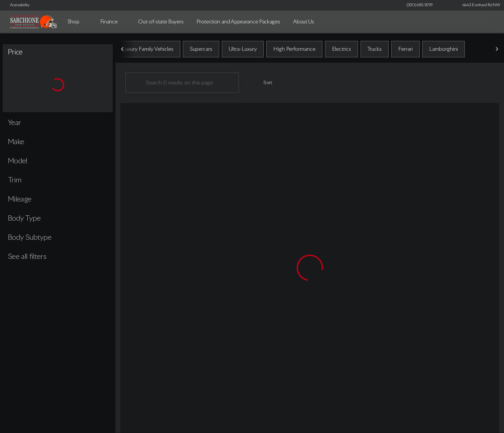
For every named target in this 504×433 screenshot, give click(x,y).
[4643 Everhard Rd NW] (478, 5)
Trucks (375, 49)
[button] (447, 5)
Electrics (341, 49)
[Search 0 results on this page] (182, 83)
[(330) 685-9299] (420, 5)
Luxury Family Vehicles (148, 49)
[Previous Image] (123, 49)
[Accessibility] (17, 5)
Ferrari (405, 49)
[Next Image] (497, 49)
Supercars (201, 49)
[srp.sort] (264, 83)
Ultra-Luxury (243, 49)
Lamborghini (444, 49)
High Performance (294, 49)
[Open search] (489, 22)
